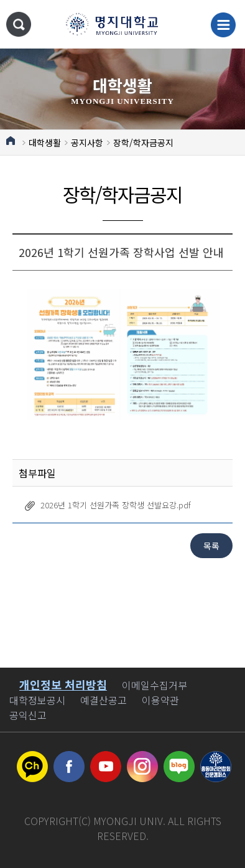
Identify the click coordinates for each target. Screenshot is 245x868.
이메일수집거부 (155, 685)
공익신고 (28, 715)
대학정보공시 (37, 700)
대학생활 (45, 142)
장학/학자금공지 (143, 142)
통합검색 (19, 24)
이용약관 (160, 700)
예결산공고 (104, 700)
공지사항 (87, 142)
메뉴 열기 (223, 25)
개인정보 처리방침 (63, 684)
